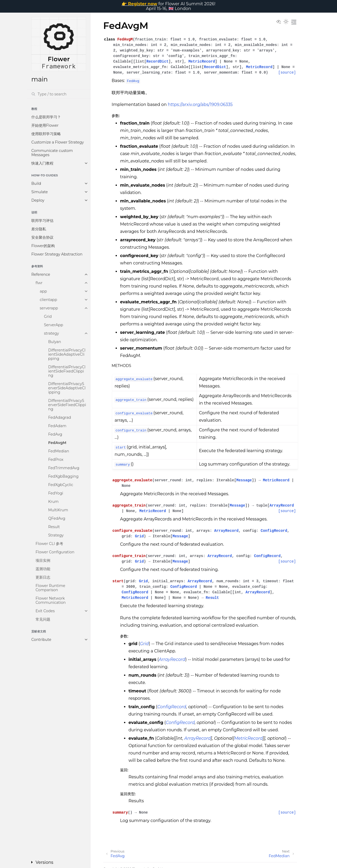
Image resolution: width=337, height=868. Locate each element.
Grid (48, 316)
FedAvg (55, 434)
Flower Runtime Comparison (50, 588)
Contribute (41, 640)
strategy (51, 333)
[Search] (59, 94)
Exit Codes (45, 611)
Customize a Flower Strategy (58, 142)
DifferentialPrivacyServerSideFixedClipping (67, 405)
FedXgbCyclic (61, 485)
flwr (39, 283)
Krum (53, 502)
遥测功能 (43, 569)
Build (36, 183)
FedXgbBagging (63, 476)
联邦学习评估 (42, 221)
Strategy (56, 535)
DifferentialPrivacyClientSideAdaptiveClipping (67, 354)
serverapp (49, 308)
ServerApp (54, 325)
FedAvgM (57, 443)
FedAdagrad (60, 417)
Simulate (40, 192)
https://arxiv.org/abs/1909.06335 (200, 104)
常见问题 (43, 619)
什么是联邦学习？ (46, 117)
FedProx (56, 459)
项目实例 (43, 560)
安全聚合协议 (42, 237)
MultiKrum (58, 510)
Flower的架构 (43, 246)
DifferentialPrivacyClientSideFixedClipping (67, 371)
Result (54, 527)
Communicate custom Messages (52, 153)
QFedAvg (57, 518)
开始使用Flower (45, 125)
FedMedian (59, 451)
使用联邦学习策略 (46, 134)
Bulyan (55, 342)
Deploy (38, 200)
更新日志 (43, 577)
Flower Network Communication (51, 600)
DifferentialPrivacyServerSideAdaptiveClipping (67, 388)
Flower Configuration (55, 552)
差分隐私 (39, 229)
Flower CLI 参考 (49, 544)
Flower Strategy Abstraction (57, 254)
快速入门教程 (42, 163)
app (43, 291)
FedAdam (57, 426)
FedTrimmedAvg (64, 468)
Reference (41, 274)
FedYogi (56, 493)
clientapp (48, 300)
